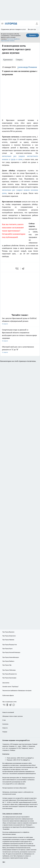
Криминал (8, 60)
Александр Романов (27, 67)
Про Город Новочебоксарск (11, 657)
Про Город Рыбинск (8, 661)
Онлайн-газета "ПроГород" (11, 687)
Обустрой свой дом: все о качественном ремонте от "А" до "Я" (20, 350)
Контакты (5, 724)
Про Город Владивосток (10, 674)
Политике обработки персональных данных (10, 40)
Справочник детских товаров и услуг (13, 29)
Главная (5, 732)
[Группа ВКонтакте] (4, 705)
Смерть (19, 60)
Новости (5, 728)
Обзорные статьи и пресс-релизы (13, 716)
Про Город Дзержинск (9, 636)
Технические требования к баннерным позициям (17, 690)
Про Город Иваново (8, 640)
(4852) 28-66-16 (21, 758)
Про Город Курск (7, 649)
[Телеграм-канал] (10, 705)
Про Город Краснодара (9, 678)
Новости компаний (8, 712)
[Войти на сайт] (37, 24)
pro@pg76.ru (30, 758)
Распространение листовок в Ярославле (14, 788)
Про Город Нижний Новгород (11, 652)
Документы (6, 683)
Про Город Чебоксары (9, 670)
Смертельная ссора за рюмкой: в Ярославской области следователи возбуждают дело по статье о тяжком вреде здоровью (20, 335)
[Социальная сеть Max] (14, 705)
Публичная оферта (8, 695)
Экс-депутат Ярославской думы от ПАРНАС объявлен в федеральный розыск (20, 321)
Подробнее (6, 829)
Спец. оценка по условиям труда (12, 814)
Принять (33, 35)
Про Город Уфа (7, 665)
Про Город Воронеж (8, 632)
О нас (4, 720)
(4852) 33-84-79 (17, 760)
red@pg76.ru (26, 760)
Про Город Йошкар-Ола (10, 645)
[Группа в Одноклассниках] (7, 705)
